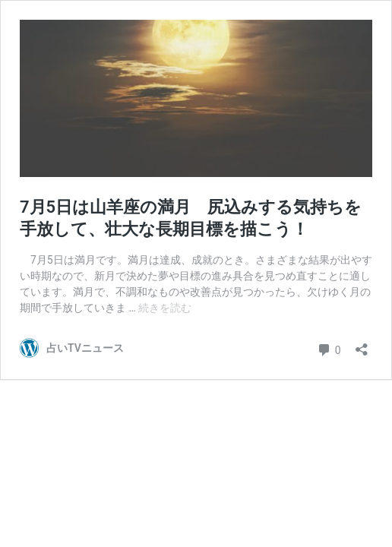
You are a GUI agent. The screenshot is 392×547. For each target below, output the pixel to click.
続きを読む (165, 308)
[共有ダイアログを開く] (362, 345)
